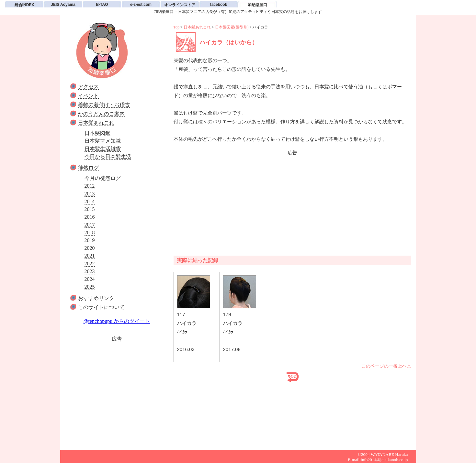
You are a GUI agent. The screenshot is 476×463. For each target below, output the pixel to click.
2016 (90, 217)
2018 (90, 232)
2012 (90, 186)
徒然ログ (88, 168)
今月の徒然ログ (103, 178)
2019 (90, 240)
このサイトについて (101, 307)
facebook (219, 5)
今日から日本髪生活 (108, 156)
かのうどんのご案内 (101, 114)
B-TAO (102, 5)
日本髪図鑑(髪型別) (232, 27)
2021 (90, 256)
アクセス (88, 87)
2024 (90, 279)
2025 (90, 287)
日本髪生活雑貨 (103, 149)
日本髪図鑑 (97, 133)
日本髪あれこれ (96, 123)
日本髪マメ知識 (103, 141)
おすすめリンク (96, 298)
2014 (90, 201)
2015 (90, 209)
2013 (90, 194)
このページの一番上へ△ (386, 366)
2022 (90, 264)
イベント (88, 96)
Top (177, 27)
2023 (90, 271)
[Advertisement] (117, 393)
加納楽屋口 (257, 5)
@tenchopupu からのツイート (117, 321)
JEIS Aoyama (63, 5)
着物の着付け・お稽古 (104, 105)
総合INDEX (24, 5)
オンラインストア (180, 5)
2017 (90, 225)
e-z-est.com (141, 5)
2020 (90, 248)
